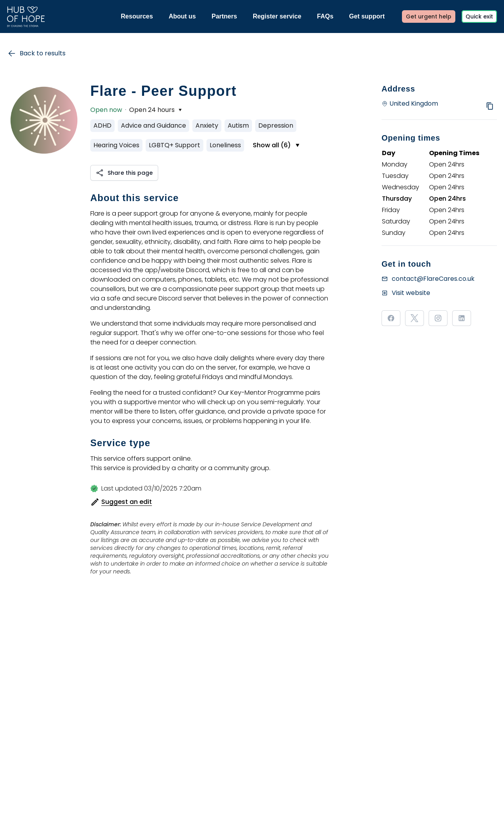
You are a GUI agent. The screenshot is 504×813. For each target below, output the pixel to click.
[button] (124, 173)
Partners (224, 16)
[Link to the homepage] (26, 17)
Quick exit (479, 16)
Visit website (411, 293)
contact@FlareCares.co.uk (433, 279)
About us (182, 16)
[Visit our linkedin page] (462, 318)
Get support (367, 16)
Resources (137, 16)
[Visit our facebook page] (391, 318)
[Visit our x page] (415, 318)
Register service (277, 16)
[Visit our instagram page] (438, 318)
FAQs (325, 16)
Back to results (36, 53)
